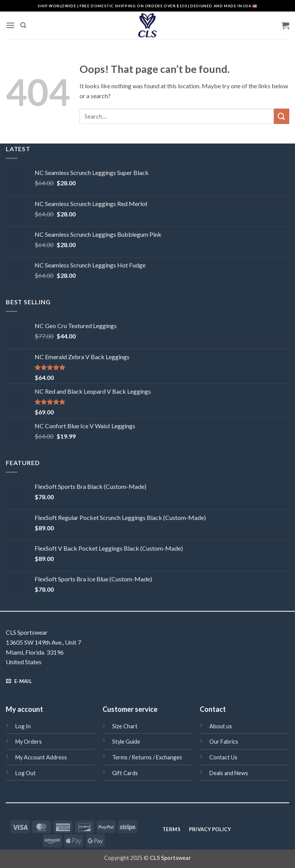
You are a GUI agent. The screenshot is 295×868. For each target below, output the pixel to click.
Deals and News (229, 773)
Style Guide (126, 742)
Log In (23, 726)
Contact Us (223, 757)
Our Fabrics (224, 742)
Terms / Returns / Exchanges (147, 757)
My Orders (29, 742)
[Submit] (282, 116)
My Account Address (41, 757)
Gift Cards (125, 773)
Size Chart (125, 726)
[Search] (23, 25)
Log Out (26, 773)
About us (221, 726)
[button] (10, 25)
